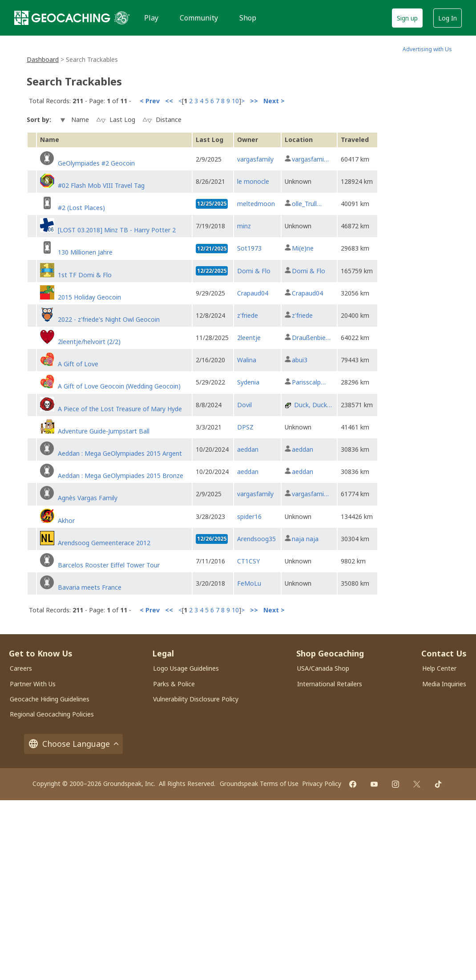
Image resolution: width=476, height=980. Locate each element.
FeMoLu (249, 583)
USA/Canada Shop (323, 668)
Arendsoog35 (256, 539)
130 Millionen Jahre (85, 252)
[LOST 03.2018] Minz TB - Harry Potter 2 (117, 230)
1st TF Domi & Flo (85, 275)
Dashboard (43, 59)
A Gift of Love (78, 364)
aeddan (248, 449)
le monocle (253, 181)
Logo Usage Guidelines (186, 668)
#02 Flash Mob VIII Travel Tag (101, 185)
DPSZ (245, 427)
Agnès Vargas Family (88, 498)
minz (244, 226)
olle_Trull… (307, 204)
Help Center (439, 668)
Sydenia (248, 382)
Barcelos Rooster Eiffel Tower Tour (109, 565)
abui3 (300, 360)
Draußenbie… (311, 338)
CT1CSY (248, 561)
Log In (448, 18)
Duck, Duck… (313, 405)
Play (151, 18)
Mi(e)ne (303, 248)
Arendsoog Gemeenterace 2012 (104, 543)
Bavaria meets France (90, 587)
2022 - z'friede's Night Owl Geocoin (109, 319)
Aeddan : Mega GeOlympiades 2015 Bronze (121, 476)
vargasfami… (310, 159)
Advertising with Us (427, 49)
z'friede (248, 315)
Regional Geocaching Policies (52, 714)
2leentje (249, 338)
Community (199, 18)
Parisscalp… (309, 382)
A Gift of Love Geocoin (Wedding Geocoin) (119, 386)
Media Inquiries (444, 684)
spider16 (249, 516)
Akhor (66, 520)
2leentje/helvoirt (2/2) (89, 342)
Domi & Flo (254, 271)
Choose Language (73, 744)
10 (235, 101)
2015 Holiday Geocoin (89, 297)
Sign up (407, 18)
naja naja (305, 539)
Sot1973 (249, 248)
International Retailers (330, 684)
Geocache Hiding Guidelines (50, 699)
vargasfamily (255, 159)
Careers (21, 668)
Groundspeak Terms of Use (259, 784)
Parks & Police (174, 684)
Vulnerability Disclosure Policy (196, 699)
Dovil (244, 405)
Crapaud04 (253, 293)
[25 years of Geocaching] (122, 18)
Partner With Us (33, 684)
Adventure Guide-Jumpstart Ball (104, 431)
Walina (247, 360)
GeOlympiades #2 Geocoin (96, 163)
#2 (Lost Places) (81, 208)
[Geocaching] (62, 18)
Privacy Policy (322, 784)
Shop (248, 18)
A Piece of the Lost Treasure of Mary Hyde (120, 409)
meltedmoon (256, 204)
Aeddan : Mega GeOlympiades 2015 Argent (120, 453)
